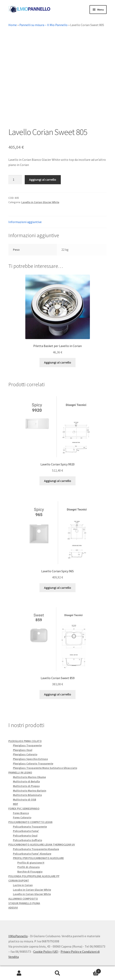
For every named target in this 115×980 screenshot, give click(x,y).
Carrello (89, 970)
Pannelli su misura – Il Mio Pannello (43, 25)
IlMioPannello (18, 936)
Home (13, 25)
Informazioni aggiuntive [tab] (25, 222)
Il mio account (19, 973)
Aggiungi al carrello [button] (58, 363)
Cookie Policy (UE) (46, 952)
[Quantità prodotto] (15, 180)
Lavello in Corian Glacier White (40, 203)
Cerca (57, 973)
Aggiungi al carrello (43, 180)
